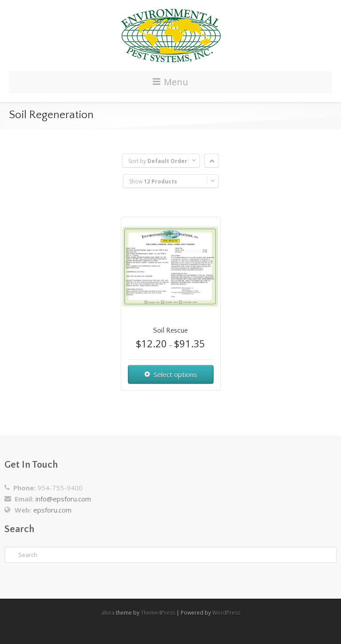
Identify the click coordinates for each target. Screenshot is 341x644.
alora (108, 613)
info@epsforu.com (63, 499)
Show (153, 181)
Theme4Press (158, 613)
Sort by (158, 161)
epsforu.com (52, 510)
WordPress (226, 613)
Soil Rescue (170, 330)
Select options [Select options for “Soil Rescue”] (175, 374)
